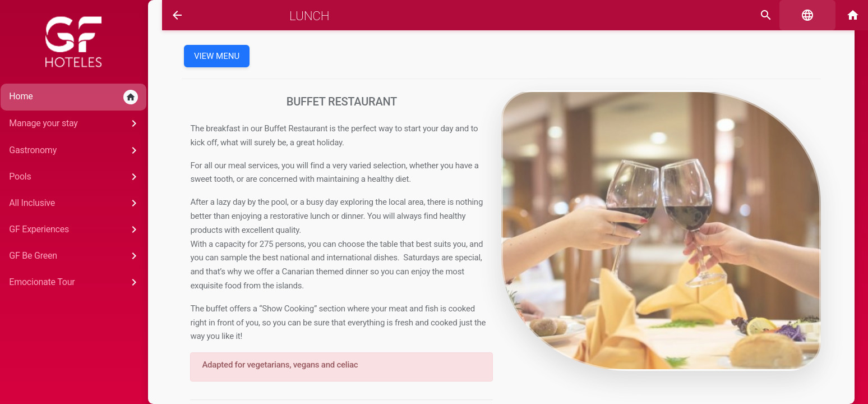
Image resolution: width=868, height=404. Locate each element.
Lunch (296, 16)
